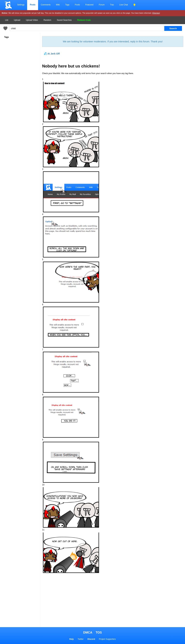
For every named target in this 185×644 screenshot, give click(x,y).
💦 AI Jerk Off (52, 54)
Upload (17, 20)
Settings (21, 5)
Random (47, 20)
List (7, 20)
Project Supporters (107, 639)
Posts (33, 5)
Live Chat (124, 5)
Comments (46, 5)
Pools (77, 5)
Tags (67, 5)
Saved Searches (64, 20)
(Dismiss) (156, 13)
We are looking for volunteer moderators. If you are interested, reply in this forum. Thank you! (113, 42)
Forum (102, 5)
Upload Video (32, 20)
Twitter (81, 639)
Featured (89, 5)
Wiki (58, 5)
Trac (112, 5)
